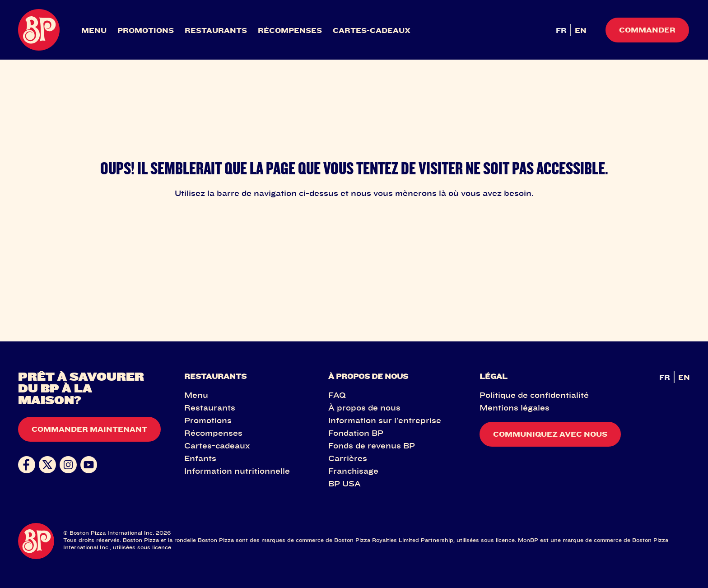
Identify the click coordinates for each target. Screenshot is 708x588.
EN (581, 30)
